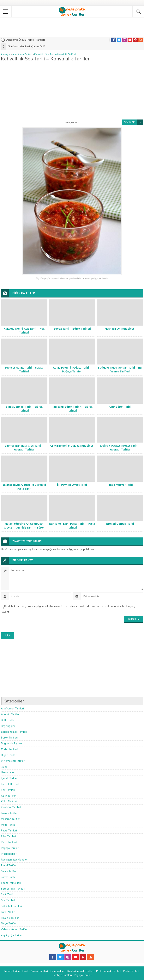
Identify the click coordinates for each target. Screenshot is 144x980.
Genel (5, 767)
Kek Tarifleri (8, 790)
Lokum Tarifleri (10, 813)
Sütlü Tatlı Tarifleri (11, 906)
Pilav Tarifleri (8, 836)
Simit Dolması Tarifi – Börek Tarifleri (24, 409)
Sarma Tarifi (8, 877)
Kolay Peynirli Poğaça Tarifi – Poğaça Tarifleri (72, 370)
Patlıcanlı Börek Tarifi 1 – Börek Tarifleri (72, 409)
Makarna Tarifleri (11, 819)
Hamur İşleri (8, 772)
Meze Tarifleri (9, 825)
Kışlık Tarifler (8, 796)
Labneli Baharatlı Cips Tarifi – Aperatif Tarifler (24, 448)
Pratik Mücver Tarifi (120, 485)
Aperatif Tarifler (10, 714)
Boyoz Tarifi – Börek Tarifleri (72, 329)
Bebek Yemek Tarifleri (14, 732)
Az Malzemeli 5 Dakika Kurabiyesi (72, 446)
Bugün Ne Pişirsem (12, 743)
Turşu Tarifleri (9, 924)
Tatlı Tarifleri (8, 912)
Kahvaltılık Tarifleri (12, 784)
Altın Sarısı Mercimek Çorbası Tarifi (26, 46)
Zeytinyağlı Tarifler (12, 935)
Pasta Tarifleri (9, 831)
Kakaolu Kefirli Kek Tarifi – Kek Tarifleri (24, 331)
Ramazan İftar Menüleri (15, 860)
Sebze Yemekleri (11, 883)
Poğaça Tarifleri (10, 848)
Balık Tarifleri (9, 720)
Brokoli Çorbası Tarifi (120, 524)
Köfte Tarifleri (9, 802)
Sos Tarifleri (8, 900)
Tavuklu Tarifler (10, 918)
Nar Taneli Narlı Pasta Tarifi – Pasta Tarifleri (72, 526)
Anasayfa (6, 54)
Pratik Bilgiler (9, 854)
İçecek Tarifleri (10, 778)
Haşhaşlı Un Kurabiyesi (120, 329)
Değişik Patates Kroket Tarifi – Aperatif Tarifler (120, 448)
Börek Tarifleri (9, 738)
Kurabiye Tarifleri (11, 807)
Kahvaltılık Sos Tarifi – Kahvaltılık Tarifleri (55, 54)
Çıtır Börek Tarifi (120, 407)
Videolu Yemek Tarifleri (15, 929)
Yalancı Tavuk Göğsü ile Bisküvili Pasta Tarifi (24, 487)
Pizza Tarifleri (9, 842)
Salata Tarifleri (9, 871)
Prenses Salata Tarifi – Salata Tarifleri (24, 370)
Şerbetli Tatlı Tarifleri (13, 889)
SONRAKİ (130, 122)
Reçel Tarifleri (9, 865)
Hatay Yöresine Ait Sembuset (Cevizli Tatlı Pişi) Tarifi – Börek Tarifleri (24, 528)
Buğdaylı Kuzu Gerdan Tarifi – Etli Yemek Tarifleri (120, 370)
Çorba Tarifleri (9, 749)
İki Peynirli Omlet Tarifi (72, 485)
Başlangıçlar (8, 726)
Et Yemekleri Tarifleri (13, 761)
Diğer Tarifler (9, 755)
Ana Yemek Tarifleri (22, 54)
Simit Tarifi (7, 894)
